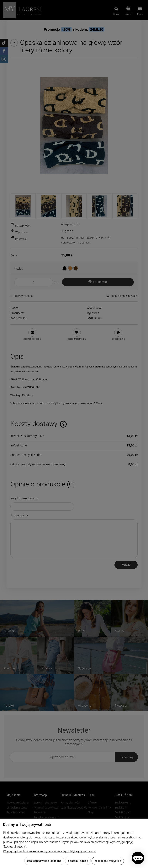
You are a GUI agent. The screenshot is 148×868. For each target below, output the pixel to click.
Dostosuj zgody (78, 861)
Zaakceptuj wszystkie (108, 861)
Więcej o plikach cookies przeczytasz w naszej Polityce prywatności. (49, 851)
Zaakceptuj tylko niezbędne (44, 861)
